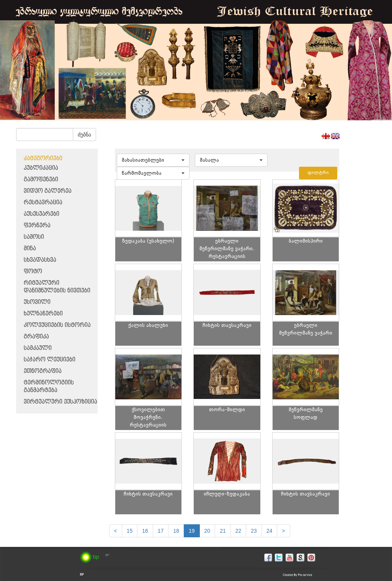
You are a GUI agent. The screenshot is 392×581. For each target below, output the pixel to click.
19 (192, 531)
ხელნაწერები (43, 314)
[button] (153, 160)
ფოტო (33, 272)
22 (238, 531)
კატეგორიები (43, 158)
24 (269, 531)
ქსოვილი (37, 302)
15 (130, 531)
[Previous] (116, 531)
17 (161, 531)
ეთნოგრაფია (43, 371)
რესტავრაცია (43, 203)
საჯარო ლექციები (50, 360)
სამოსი (34, 237)
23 (254, 531)
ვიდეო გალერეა (48, 191)
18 (176, 531)
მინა (30, 249)
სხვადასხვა (40, 260)
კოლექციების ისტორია (57, 325)
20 (207, 531)
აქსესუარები (42, 214)
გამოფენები (41, 180)
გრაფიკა (36, 337)
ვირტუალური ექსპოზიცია (60, 402)
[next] (283, 531)
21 (223, 531)
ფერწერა (37, 226)
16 (145, 531)
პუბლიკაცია (41, 168)
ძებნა (84, 135)
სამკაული (38, 348)
